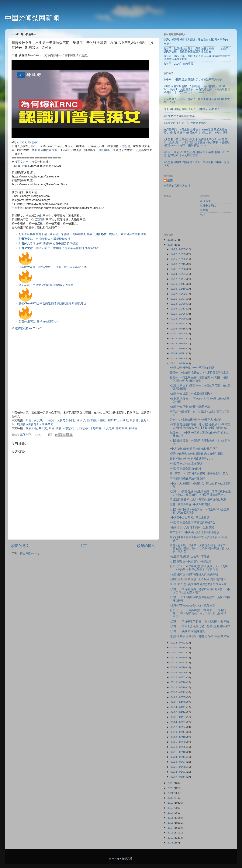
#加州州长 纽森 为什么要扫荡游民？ (191, 394)
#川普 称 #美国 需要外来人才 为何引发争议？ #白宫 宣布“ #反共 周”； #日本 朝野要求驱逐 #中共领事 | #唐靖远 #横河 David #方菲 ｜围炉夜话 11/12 (197, 142)
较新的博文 (20, 546)
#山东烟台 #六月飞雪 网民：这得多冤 (192, 527)
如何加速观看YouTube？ (27, 328)
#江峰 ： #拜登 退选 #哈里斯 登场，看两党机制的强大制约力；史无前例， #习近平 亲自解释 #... (200, 493)
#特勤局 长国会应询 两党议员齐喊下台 (193, 523)
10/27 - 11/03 (178, 294)
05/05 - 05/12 (178, 692)
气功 (203, 215)
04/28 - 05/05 (178, 697)
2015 (171, 823)
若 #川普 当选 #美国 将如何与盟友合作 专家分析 (198, 584)
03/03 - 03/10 (178, 737)
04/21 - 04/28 (178, 702)
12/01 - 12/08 (178, 269)
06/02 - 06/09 (178, 672)
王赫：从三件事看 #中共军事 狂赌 (190, 504)
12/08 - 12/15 (178, 264)
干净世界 (17, 208)
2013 (171, 833)
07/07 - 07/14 (178, 648)
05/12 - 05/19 (178, 687)
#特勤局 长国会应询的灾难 (186, 469)
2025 (171, 240)
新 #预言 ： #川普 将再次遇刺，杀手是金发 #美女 (199, 473)
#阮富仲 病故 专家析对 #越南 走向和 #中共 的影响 (199, 636)
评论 (51, 220)
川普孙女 (32, 142)
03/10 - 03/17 (178, 732)
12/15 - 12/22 (178, 259)
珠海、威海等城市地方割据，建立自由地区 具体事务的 (196, 40)
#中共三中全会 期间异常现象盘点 (190, 517)
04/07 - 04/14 (178, 712)
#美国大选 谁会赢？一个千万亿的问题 (192, 368)
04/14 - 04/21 (178, 707)
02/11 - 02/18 (178, 752)
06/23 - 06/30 (178, 658)
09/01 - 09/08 (178, 334)
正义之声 (23, 162)
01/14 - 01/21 (178, 772)
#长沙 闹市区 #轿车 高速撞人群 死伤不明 (194, 574)
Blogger (117, 858)
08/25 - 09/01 (178, 338)
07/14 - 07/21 (178, 643)
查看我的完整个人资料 (177, 186)
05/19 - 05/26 (178, 682)
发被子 (168, 44)
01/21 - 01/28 (178, 767)
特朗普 (126, 146)
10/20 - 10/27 (178, 299)
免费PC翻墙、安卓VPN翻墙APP (39, 322)
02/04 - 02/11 (178, 757)
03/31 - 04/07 (178, 717)
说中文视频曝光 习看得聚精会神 (44, 239)
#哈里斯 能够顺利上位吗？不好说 (190, 557)
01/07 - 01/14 (178, 777)
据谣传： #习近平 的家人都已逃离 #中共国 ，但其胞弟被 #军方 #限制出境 (199, 379)
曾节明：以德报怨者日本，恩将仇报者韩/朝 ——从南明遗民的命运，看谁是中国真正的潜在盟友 (196, 50)
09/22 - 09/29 (178, 319)
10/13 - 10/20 (178, 304)
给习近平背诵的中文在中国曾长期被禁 (48, 243)
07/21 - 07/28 (178, 363)
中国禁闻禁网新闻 (32, 18)
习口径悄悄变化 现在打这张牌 (188, 479)
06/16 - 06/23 (178, 662)
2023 (171, 783)
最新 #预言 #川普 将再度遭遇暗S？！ (192, 459)
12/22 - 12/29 (178, 254)
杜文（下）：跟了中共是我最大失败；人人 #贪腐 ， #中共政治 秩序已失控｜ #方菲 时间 (199, 568)
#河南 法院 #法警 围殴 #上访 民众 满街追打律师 (198, 579)
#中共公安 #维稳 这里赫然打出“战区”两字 (194, 449)
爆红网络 (104, 150)
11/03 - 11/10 (178, 289)
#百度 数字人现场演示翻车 (179, 116)
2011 (171, 843)
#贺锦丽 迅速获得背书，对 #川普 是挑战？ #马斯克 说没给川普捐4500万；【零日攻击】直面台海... (200, 426)
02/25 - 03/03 (178, 742)
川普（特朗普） (66, 428)
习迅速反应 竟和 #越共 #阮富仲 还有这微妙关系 (198, 500)
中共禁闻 (48, 424)
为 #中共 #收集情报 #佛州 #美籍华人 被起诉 (196, 420)
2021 (171, 793)
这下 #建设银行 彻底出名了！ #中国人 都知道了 (192, 109)
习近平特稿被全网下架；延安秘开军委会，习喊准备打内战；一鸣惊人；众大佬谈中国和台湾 (82, 234)
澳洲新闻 (205, 201)
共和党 (36, 150)
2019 (171, 803)
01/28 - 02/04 (178, 762)
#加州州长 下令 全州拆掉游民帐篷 (190, 407)
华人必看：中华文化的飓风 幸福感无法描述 (46, 285)
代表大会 (52, 150)
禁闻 (170, 181)
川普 (21, 142)
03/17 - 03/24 (178, 727)
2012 (171, 838)
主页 (83, 546)
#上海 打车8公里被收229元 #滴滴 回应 (192, 605)
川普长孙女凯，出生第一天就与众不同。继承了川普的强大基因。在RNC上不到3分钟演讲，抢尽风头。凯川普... (200, 548)
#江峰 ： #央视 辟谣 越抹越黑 (187, 631)
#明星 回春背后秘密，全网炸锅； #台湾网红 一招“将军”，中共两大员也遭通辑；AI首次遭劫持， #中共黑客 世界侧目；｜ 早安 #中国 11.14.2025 (197, 89)
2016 (171, 818)
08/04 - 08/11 (178, 353)
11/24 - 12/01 (178, 274)
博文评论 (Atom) (29, 554)
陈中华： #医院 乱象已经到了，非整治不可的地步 (193, 80)
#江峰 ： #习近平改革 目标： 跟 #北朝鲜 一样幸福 (199, 621)
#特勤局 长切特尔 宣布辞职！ (187, 464)
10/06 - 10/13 (178, 309)
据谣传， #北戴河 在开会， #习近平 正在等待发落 (199, 373)
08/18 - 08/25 (178, 344)
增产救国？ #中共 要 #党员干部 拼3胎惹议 (195, 532)
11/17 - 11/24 (178, 279)
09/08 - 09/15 (178, 329)
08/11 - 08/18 (178, 348)
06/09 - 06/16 (178, 667)
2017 (171, 813)
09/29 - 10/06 (178, 314)
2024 (171, 245)
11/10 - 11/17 (178, 284)
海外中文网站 (208, 206)
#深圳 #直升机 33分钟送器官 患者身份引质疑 (196, 454)
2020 (171, 798)
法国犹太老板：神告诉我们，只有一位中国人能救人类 (53, 267)
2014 (171, 828)
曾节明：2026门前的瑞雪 (178, 64)
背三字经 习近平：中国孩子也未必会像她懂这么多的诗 (59, 248)
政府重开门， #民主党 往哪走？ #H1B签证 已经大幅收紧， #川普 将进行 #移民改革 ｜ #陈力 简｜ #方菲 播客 (196, 131)
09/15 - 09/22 (178, 324)
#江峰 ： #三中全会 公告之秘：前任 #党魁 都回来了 (200, 626)
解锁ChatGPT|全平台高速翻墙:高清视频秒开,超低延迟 (52, 303)
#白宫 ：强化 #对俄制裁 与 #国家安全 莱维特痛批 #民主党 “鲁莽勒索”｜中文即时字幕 (196, 154)
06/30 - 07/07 (178, 652)
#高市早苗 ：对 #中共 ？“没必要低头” (185, 123)
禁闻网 (204, 210)
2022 (171, 788)
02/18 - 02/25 (178, 747)
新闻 (40, 220)
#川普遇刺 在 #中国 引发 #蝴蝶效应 (191, 561)
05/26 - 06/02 (178, 677)
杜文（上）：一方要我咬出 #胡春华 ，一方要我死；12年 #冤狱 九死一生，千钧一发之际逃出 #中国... (199, 613)
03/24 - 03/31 (178, 722)
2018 (171, 808)
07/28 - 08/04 (178, 358)
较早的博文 (146, 546)
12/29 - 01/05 (178, 249)
